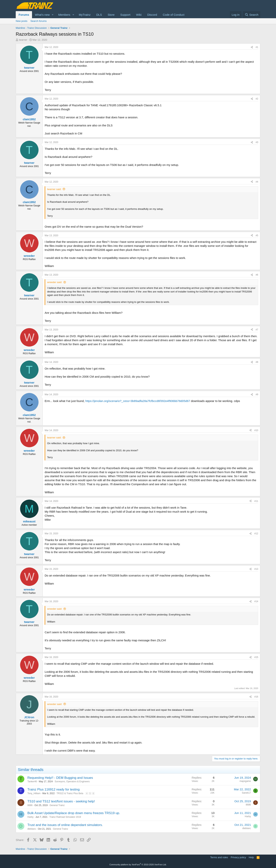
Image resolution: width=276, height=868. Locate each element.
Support (125, 15)
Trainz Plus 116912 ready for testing (53, 789)
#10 (256, 430)
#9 (257, 394)
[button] (53, 15)
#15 (256, 657)
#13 (256, 569)
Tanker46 (32, 782)
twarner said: (54, 189)
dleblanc (32, 829)
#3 (257, 142)
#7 (257, 330)
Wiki (139, 15)
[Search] (252, 15)
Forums (24, 15)
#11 (256, 501)
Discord (152, 15)
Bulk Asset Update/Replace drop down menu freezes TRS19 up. (74, 813)
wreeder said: (55, 282)
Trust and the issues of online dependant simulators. (65, 825)
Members (64, 15)
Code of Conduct (174, 15)
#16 (256, 697)
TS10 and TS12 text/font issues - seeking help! (61, 801)
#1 (257, 47)
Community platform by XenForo (138, 865)
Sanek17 (246, 793)
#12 (256, 534)
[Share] (252, 47)
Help (251, 857)
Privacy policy (238, 857)
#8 (257, 362)
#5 (257, 236)
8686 (30, 805)
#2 (257, 99)
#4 (257, 182)
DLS (99, 15)
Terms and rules (219, 857)
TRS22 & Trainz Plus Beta (70, 793)
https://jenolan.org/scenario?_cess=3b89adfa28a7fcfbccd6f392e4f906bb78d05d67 (138, 401)
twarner (23, 40)
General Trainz (57, 805)
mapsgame (245, 781)
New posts (22, 21)
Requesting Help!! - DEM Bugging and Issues (60, 778)
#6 (257, 275)
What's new (42, 15)
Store (111, 15)
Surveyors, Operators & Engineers (72, 782)
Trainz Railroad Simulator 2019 (65, 817)
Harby (30, 817)
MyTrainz (85, 15)
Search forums (39, 21)
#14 (256, 601)
